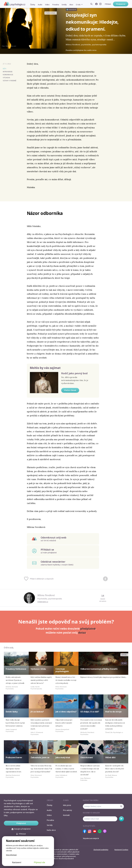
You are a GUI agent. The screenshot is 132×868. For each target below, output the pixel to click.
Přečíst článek (70, 390)
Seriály (64, 5)
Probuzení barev (14, 757)
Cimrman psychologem (62, 670)
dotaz (82, 633)
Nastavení (17, 862)
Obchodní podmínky (101, 850)
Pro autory (68, 810)
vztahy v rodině (10, 81)
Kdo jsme (67, 805)
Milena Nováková (46, 595)
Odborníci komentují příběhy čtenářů (99, 669)
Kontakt (66, 815)
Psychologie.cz (15, 4)
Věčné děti (110, 757)
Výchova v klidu (38, 669)
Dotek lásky (12, 712)
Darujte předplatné (21, 829)
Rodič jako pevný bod (74, 373)
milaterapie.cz (43, 602)
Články (33, 5)
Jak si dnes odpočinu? (66, 712)
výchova (6, 78)
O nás (78, 5)
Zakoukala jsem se (40, 757)
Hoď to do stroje (113, 712)
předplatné (88, 629)
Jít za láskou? (37, 712)
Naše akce (51, 830)
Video (47, 5)
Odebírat (121, 819)
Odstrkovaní (87, 757)
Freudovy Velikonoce (16, 669)
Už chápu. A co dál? (90, 712)
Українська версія (91, 838)
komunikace (8, 75)
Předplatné (121, 4)
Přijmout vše (39, 862)
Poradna (56, 5)
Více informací (11, 855)
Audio (40, 5)
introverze (8, 72)
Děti (5, 69)
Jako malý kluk (63, 757)
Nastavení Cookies (121, 850)
